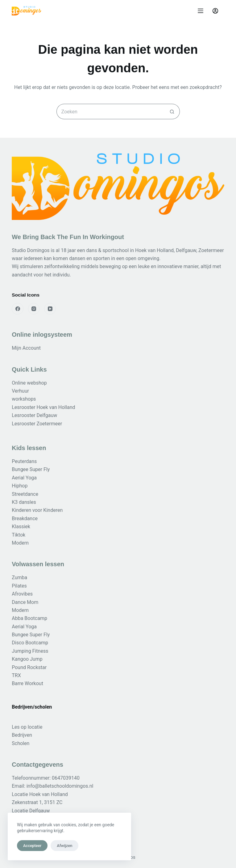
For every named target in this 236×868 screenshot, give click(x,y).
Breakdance (25, 518)
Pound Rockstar (29, 667)
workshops (24, 399)
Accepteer (32, 846)
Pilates (19, 586)
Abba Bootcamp (29, 618)
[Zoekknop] (172, 112)
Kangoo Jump (27, 659)
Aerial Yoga (24, 478)
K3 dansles (24, 502)
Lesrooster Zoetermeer (37, 424)
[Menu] (201, 11)
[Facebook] (18, 309)
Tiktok (19, 535)
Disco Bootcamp (30, 643)
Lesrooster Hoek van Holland (43, 407)
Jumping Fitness (30, 651)
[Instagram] (34, 309)
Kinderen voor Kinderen (37, 510)
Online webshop (29, 383)
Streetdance (25, 494)
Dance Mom (25, 602)
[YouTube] (50, 309)
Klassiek (21, 527)
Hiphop (20, 486)
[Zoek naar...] (110, 112)
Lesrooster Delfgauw (34, 415)
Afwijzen (64, 846)
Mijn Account (26, 348)
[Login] (215, 11)
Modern (20, 543)
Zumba (19, 577)
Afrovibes (22, 594)
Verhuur (20, 391)
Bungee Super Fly (31, 469)
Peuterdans (24, 461)
